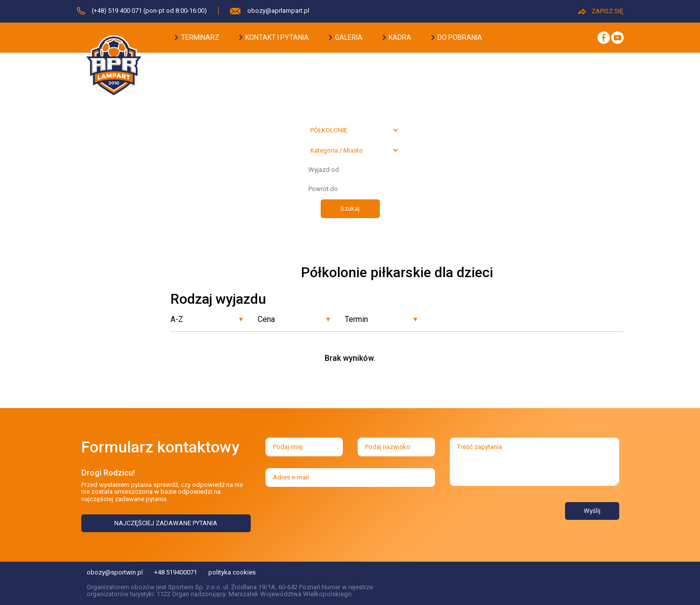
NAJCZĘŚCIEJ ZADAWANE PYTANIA (166, 523)
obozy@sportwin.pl (115, 572)
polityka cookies (232, 572)
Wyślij (592, 511)
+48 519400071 (176, 572)
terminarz (197, 37)
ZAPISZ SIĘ (601, 11)
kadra (397, 37)
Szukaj (350, 208)
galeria (346, 37)
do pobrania (457, 37)
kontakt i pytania (274, 37)
